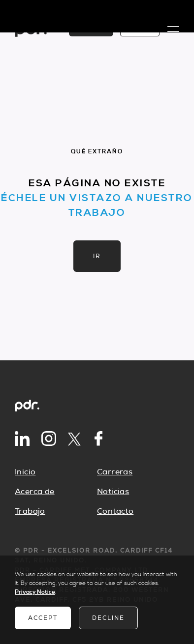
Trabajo (30, 511)
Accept (43, 618)
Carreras (115, 472)
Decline (108, 618)
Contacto (115, 511)
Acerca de (35, 492)
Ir (97, 256)
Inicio (25, 472)
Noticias (113, 492)
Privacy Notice (35, 592)
